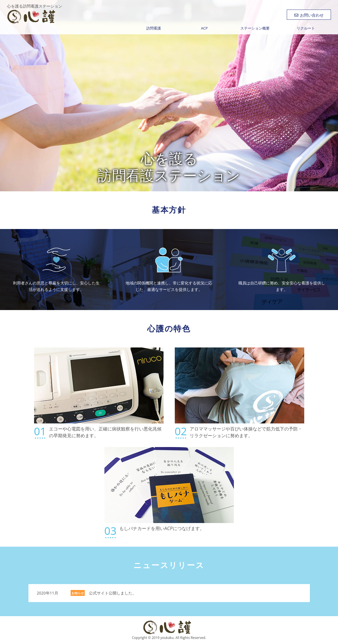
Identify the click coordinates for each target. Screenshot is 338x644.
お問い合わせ (309, 15)
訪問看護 (154, 28)
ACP (204, 28)
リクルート (306, 28)
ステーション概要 (255, 28)
